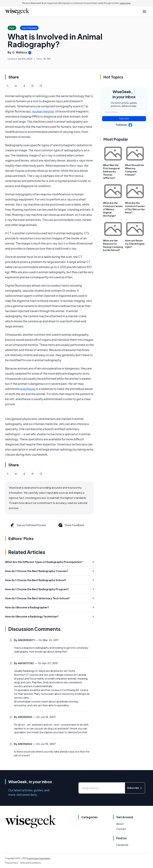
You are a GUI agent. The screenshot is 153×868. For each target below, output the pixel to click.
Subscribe (124, 119)
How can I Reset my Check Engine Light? (135, 244)
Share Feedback (71, 525)
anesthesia (28, 389)
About (120, 824)
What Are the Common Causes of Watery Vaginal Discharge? (113, 209)
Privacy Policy (12, 863)
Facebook (122, 845)
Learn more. (125, 3)
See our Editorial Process (28, 525)
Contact (121, 829)
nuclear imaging (43, 111)
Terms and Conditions (30, 863)
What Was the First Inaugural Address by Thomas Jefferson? (111, 171)
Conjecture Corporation (39, 858)
